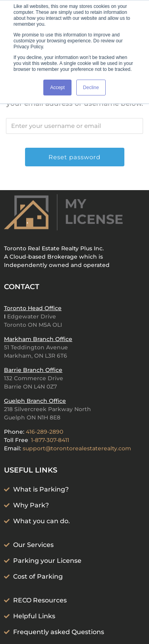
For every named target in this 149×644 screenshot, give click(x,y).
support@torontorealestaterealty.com (77, 448)
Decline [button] (91, 88)
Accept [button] (57, 88)
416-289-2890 (45, 432)
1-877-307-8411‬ (50, 440)
